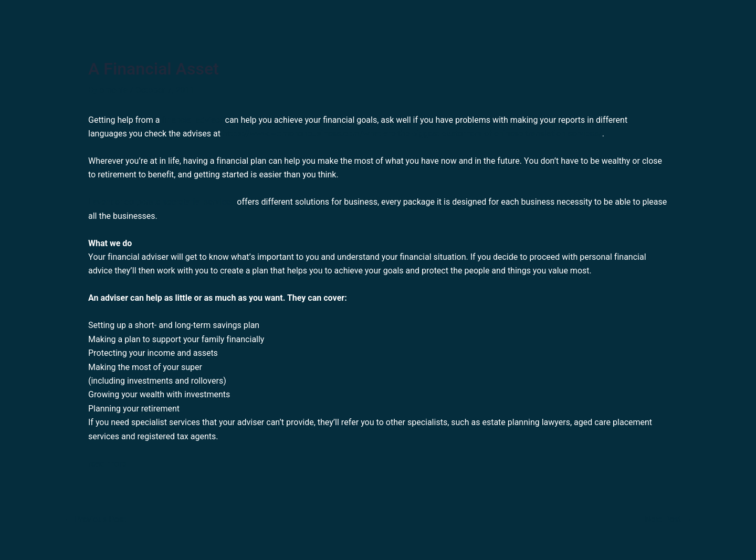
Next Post (668, 520)
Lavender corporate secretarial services (161, 202)
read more (107, 464)
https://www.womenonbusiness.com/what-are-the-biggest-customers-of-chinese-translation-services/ (412, 134)
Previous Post (95, 520)
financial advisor (192, 120)
